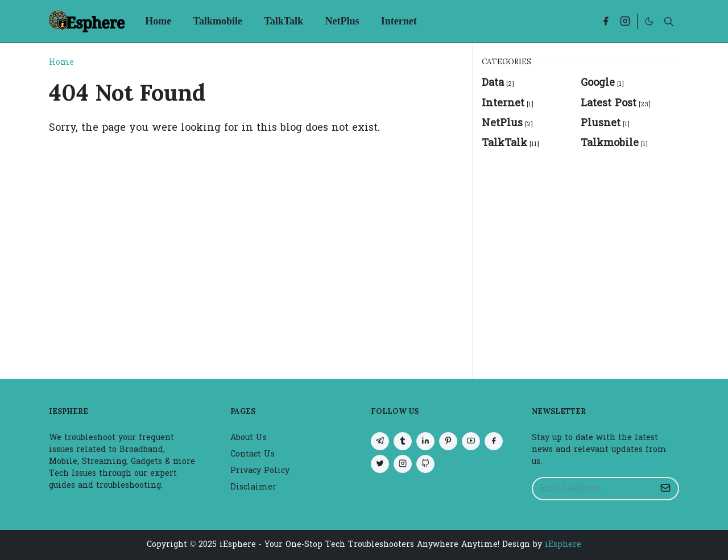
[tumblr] (403, 441)
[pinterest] (448, 441)
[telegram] (380, 441)
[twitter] (380, 464)
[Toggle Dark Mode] (649, 21)
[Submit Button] (665, 489)
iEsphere (563, 545)
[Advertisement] (580, 258)
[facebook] (606, 21)
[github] (425, 464)
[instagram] (625, 21)
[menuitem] (158, 21)
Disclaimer (253, 488)
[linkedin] (425, 441)
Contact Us (253, 455)
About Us (249, 438)
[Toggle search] (669, 22)
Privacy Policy (260, 471)
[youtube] (471, 441)
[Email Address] (593, 489)
